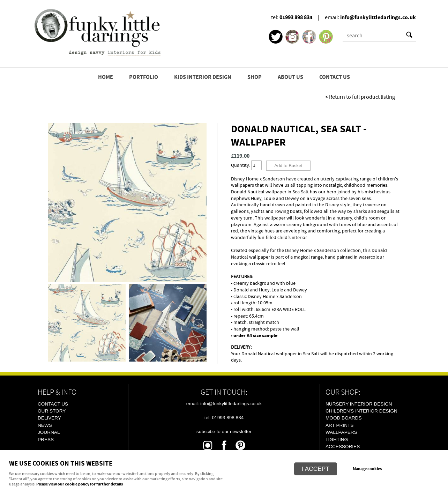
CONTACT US (335, 77)
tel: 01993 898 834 (224, 418)
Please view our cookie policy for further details (80, 484)
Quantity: (241, 165)
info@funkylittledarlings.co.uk (378, 17)
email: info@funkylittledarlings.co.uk (224, 404)
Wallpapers (341, 432)
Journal (49, 432)
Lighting (337, 440)
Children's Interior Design (361, 411)
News (45, 425)
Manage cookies (367, 469)
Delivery (49, 418)
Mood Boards (344, 418)
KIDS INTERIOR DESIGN (203, 77)
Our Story (52, 411)
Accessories (343, 447)
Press (46, 440)
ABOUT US (290, 77)
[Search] (373, 36)
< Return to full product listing (360, 97)
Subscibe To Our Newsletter (224, 432)
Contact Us (53, 404)
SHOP (255, 77)
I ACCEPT (316, 469)
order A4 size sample (255, 336)
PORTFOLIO (144, 77)
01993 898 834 (296, 17)
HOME (106, 77)
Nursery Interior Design (359, 404)
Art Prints (339, 425)
